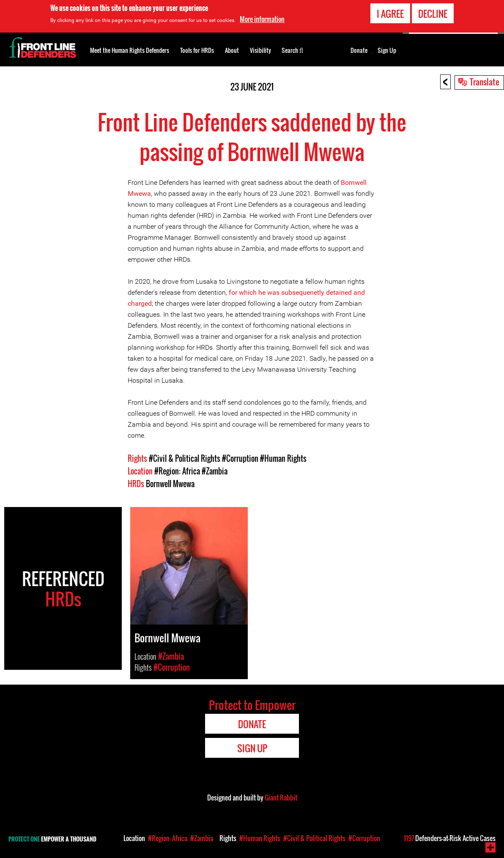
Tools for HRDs (197, 50)
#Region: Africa (177, 471)
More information (262, 19)
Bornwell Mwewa (170, 484)
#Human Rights (283, 458)
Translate (485, 82)
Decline (433, 14)
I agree (390, 14)
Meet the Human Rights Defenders (130, 50)
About (232, 50)
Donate (359, 50)
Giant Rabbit (281, 798)
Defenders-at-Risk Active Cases (450, 838)
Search (292, 49)
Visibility (260, 50)
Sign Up (387, 50)
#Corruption (240, 458)
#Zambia (215, 471)
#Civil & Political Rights (185, 458)
